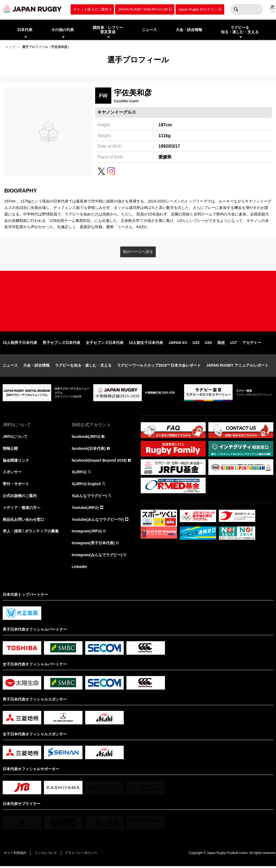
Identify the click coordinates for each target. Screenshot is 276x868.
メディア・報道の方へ (22, 509)
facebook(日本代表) (89, 450)
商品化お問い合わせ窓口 (23, 521)
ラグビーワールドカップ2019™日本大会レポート (159, 367)
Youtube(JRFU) (85, 509)
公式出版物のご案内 (20, 497)
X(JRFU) (79, 474)
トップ (10, 47)
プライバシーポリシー (82, 855)
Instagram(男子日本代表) (93, 545)
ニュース (10, 367)
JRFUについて (15, 438)
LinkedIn (80, 569)
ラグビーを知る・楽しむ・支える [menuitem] (240, 30)
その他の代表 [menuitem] (63, 30)
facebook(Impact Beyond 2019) (99, 462)
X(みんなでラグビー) (89, 497)
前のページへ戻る (138, 252)
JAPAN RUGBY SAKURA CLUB (143, 9)
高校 (221, 344)
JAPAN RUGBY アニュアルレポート (237, 367)
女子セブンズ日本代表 (105, 344)
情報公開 (10, 450)
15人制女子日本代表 (146, 344)
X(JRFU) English (87, 485)
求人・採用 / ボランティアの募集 (31, 533)
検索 (236, 9)
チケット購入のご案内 (91, 9)
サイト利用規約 (15, 855)
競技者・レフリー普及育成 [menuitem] (108, 30)
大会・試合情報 (36, 367)
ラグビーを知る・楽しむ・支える (83, 367)
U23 (196, 344)
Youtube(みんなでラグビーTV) (98, 521)
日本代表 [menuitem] (25, 30)
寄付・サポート (16, 485)
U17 (234, 344)
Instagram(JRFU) (87, 533)
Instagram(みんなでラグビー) (97, 557)
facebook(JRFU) (86, 438)
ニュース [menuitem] (149, 30)
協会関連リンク (16, 462)
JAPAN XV (178, 344)
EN (273, 12)
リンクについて (46, 855)
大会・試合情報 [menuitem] (189, 30)
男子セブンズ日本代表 (61, 344)
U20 (208, 344)
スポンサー (12, 474)
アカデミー (252, 344)
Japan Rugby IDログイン (198, 9)
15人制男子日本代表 (20, 344)
